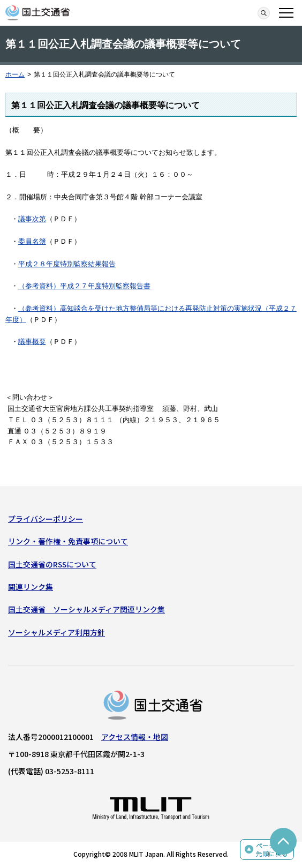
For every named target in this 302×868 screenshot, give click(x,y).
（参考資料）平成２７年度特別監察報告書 (84, 286)
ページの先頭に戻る (272, 850)
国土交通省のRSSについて (52, 564)
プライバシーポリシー (46, 519)
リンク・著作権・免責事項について (68, 541)
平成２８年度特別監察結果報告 (67, 264)
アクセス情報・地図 (135, 737)
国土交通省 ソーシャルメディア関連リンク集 (86, 609)
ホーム (15, 74)
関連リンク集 (31, 587)
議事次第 (32, 219)
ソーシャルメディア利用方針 (56, 632)
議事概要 (32, 342)
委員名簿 (32, 241)
